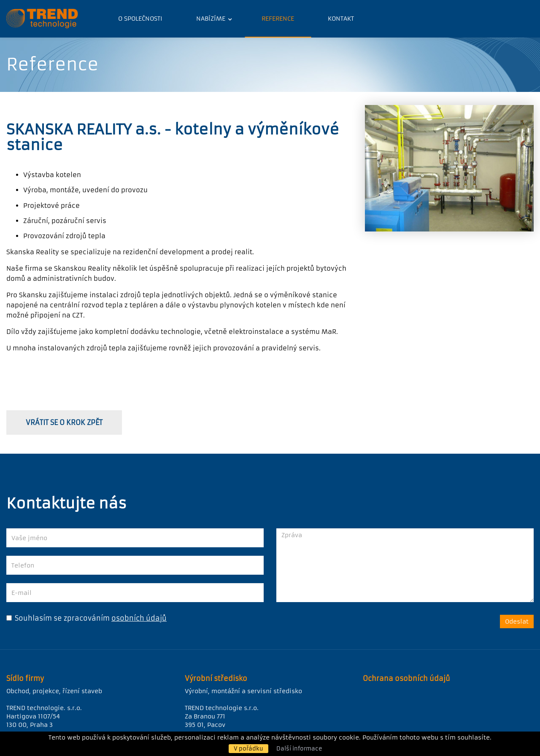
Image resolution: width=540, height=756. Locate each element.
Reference (278, 19)
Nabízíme (212, 19)
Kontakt (341, 19)
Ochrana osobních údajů (406, 678)
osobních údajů (139, 618)
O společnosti (140, 19)
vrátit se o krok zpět (64, 422)
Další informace (299, 749)
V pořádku (248, 749)
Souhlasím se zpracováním (58, 618)
